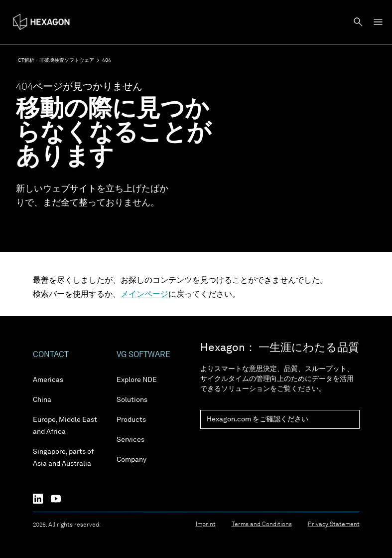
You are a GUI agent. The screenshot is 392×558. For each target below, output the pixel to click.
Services (131, 440)
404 (107, 60)
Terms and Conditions (262, 525)
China (42, 400)
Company (131, 460)
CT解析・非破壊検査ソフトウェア (56, 60)
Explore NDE (137, 380)
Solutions (132, 400)
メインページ (144, 295)
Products (131, 420)
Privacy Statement (334, 525)
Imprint (206, 525)
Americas (48, 380)
